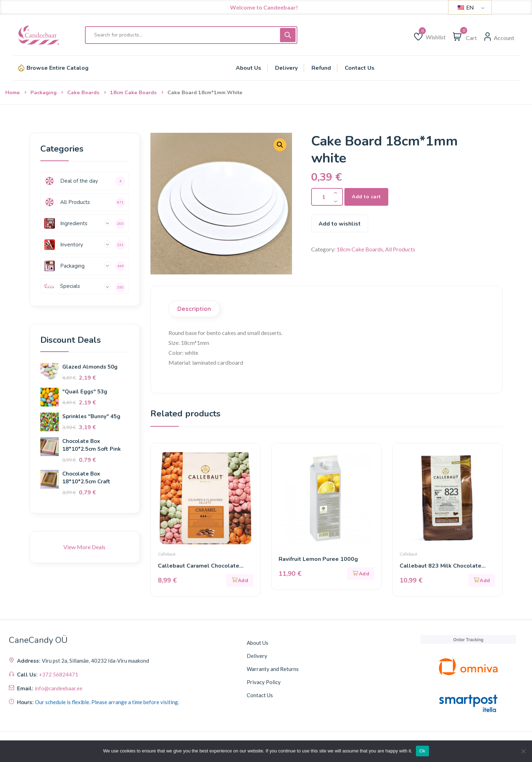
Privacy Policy (264, 682)
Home (13, 92)
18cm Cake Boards (133, 92)
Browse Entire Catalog (58, 68)
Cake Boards (83, 92)
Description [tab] (194, 309)
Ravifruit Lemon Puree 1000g (318, 559)
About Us (258, 643)
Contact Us (260, 695)
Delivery (257, 656)
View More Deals (84, 547)
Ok (422, 751)
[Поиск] (288, 35)
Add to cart (366, 197)
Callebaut (167, 554)
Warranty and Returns (273, 669)
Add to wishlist (340, 224)
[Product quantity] (327, 197)
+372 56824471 (59, 729)
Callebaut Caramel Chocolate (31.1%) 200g (199, 566)
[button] (240, 580)
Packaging (44, 92)
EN (466, 7)
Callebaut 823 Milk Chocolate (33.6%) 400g (441, 566)
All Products (400, 249)
